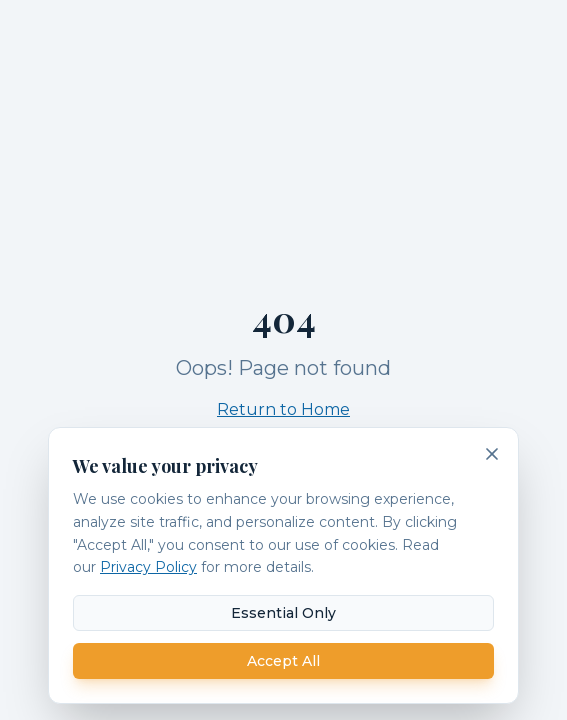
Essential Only (283, 613)
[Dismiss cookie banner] (492, 454)
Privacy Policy (148, 567)
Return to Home (283, 409)
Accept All (283, 661)
